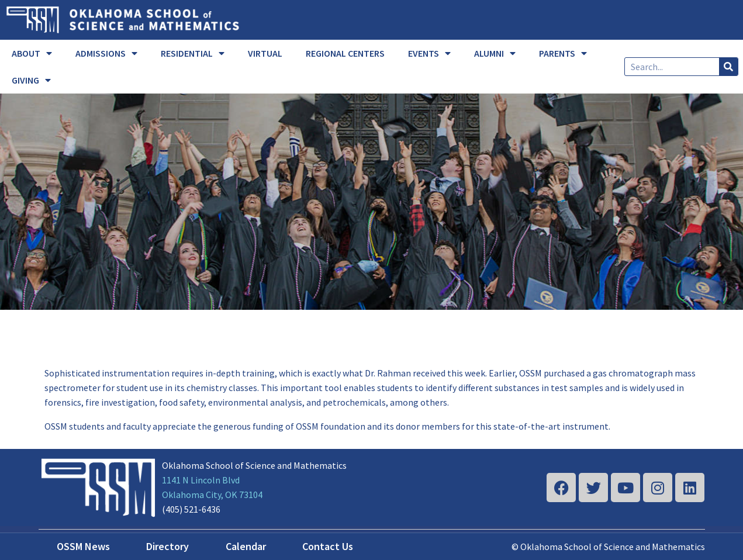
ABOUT (32, 53)
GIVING (31, 80)
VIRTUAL (265, 53)
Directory (167, 546)
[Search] (728, 67)
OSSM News (83, 546)
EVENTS (429, 53)
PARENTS (563, 53)
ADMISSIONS (106, 53)
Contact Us (328, 546)
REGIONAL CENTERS (345, 53)
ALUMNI (495, 53)
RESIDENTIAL (193, 53)
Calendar (246, 546)
